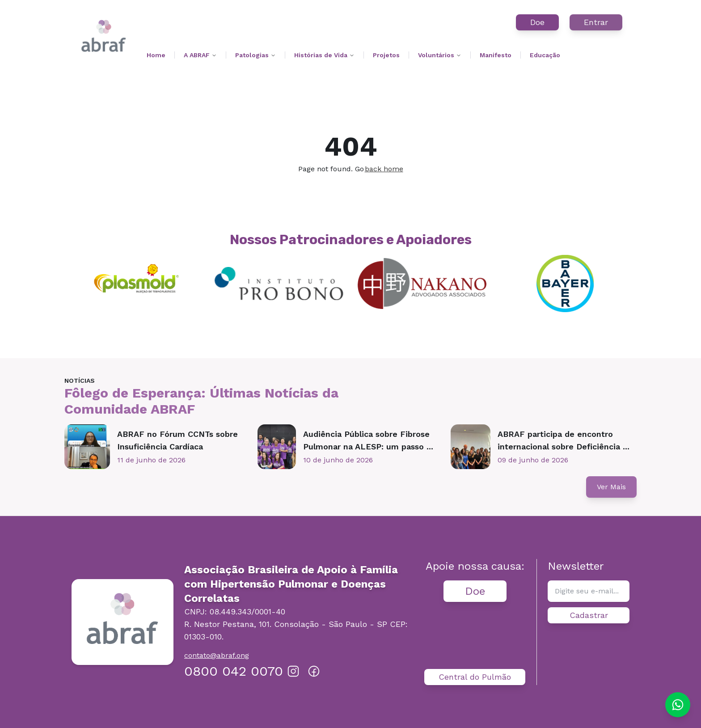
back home (384, 169)
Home (156, 55)
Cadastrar (589, 615)
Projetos (386, 55)
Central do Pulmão (475, 677)
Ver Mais (611, 487)
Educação (545, 55)
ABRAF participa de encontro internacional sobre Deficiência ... (564, 440)
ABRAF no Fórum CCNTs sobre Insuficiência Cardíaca (177, 440)
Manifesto (496, 55)
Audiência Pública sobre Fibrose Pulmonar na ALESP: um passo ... (368, 440)
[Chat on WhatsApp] (678, 705)
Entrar (596, 22)
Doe (537, 22)
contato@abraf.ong (217, 655)
